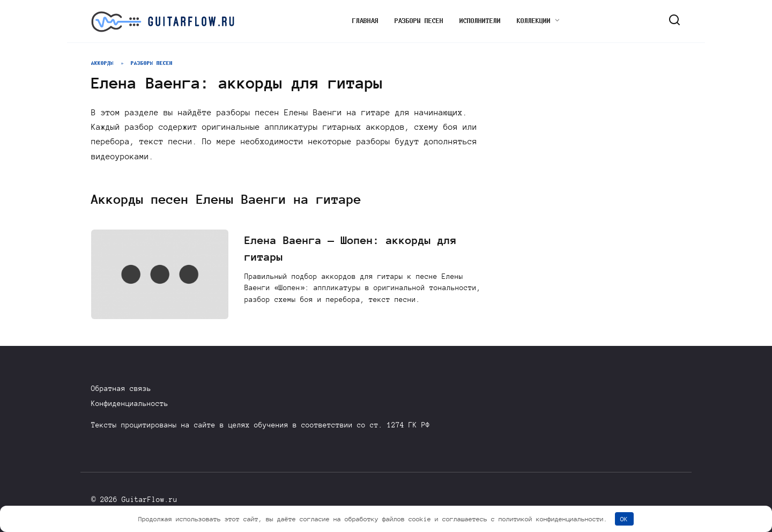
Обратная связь (121, 389)
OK (624, 519)
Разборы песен (419, 21)
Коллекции (534, 21)
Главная (365, 21)
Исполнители (480, 21)
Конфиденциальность (130, 404)
